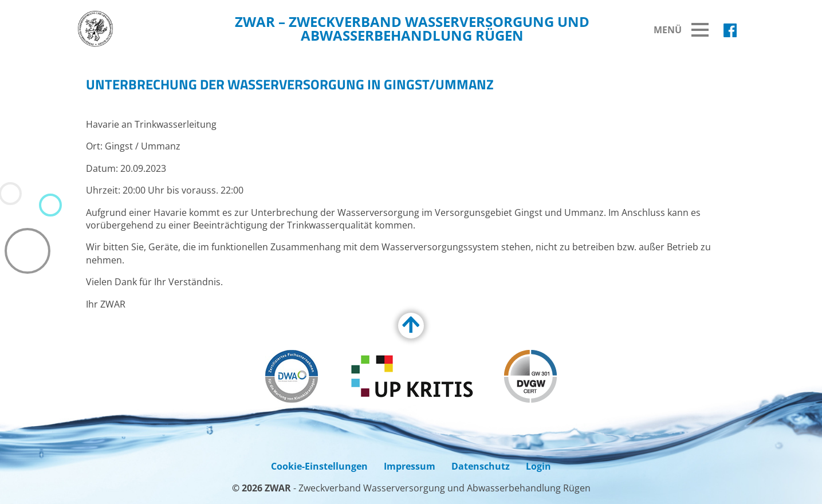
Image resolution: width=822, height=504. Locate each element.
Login (538, 466)
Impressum (410, 466)
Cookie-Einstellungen (319, 466)
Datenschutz (481, 466)
